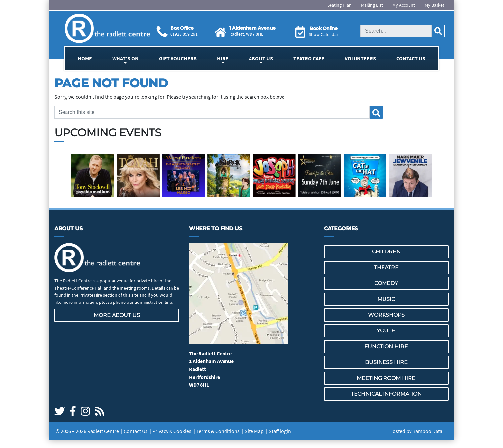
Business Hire (386, 362)
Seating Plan (339, 5)
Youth (386, 331)
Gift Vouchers (178, 58)
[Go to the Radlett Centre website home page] (107, 29)
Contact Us (411, 58)
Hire (223, 58)
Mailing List (372, 5)
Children (386, 252)
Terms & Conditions (218, 431)
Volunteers (360, 58)
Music (386, 299)
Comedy (386, 283)
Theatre (386, 267)
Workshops (386, 315)
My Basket (435, 5)
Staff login (280, 431)
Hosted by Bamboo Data (416, 431)
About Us (261, 58)
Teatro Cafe (309, 58)
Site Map (254, 431)
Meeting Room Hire (386, 378)
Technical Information (386, 394)
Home (85, 58)
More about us (117, 315)
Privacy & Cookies (172, 431)
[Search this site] (396, 31)
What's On (125, 58)
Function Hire (386, 346)
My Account (404, 5)
